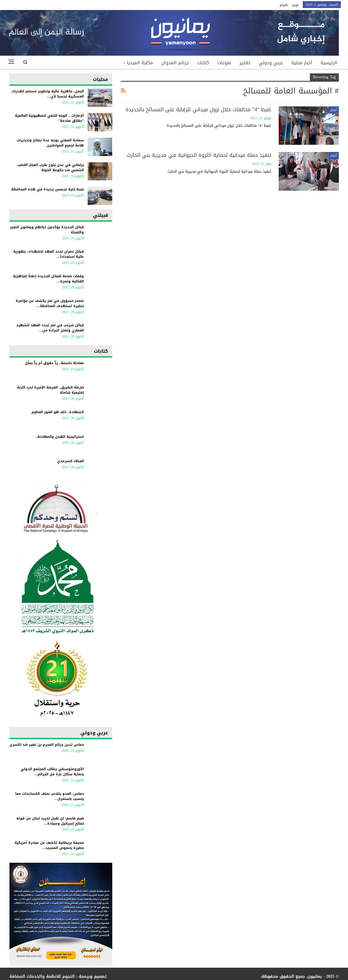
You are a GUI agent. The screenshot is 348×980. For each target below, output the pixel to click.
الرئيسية (329, 63)
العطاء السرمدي (70, 461)
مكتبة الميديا (140, 63)
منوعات (224, 63)
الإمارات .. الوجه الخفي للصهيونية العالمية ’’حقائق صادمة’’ (49, 118)
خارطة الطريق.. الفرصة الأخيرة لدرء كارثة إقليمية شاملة (50, 390)
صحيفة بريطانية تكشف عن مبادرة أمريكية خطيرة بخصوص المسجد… (49, 845)
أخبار (334, 110)
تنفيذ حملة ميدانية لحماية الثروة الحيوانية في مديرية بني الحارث (199, 155)
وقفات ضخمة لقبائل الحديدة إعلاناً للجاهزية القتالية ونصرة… (48, 279)
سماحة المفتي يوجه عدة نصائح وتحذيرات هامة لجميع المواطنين (50, 143)
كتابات (203, 63)
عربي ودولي (271, 63)
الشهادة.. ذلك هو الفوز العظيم (58, 412)
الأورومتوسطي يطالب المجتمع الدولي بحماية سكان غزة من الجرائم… (52, 772)
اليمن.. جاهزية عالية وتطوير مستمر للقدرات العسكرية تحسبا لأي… (48, 94)
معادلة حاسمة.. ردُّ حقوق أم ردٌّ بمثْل (54, 363)
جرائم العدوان (175, 63)
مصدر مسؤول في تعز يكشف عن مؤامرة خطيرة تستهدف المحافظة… (50, 303)
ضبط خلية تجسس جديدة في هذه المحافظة (48, 189)
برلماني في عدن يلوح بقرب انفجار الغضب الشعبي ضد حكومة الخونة (51, 167)
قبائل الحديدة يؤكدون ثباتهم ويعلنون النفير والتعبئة (47, 230)
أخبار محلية (302, 63)
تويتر (295, 5)
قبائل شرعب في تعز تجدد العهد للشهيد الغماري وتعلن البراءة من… (50, 328)
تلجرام (284, 5)
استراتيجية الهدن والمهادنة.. (60, 437)
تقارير (245, 63)
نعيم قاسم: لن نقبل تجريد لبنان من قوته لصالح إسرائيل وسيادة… (50, 821)
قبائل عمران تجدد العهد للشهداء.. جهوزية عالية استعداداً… (49, 254)
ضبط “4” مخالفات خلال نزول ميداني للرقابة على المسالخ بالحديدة (198, 110)
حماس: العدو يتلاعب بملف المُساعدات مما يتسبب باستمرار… (50, 796)
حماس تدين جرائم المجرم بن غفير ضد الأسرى (47, 745)
